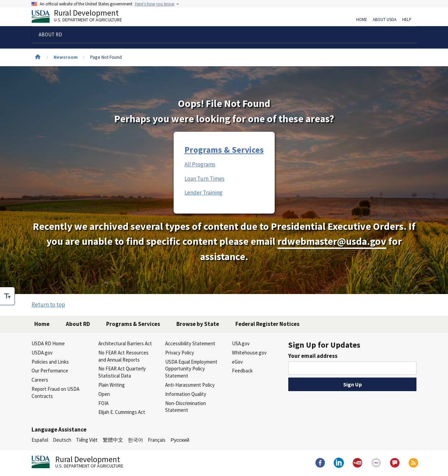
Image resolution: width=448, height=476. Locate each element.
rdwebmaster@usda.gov (332, 241)
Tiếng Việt (87, 440)
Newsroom (66, 57)
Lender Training (203, 193)
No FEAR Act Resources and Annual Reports (123, 356)
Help (407, 20)
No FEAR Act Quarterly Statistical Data (122, 372)
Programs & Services (224, 150)
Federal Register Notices (267, 324)
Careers (40, 380)
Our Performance (50, 371)
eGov (237, 362)
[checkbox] (7, 296)
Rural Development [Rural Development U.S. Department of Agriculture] (82, 17)
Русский (180, 440)
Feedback (242, 371)
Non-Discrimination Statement (186, 407)
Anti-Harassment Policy (190, 385)
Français (157, 440)
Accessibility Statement (190, 343)
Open (104, 394)
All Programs (200, 164)
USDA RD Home (48, 343)
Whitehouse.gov (249, 353)
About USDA (385, 20)
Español (40, 440)
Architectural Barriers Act (125, 343)
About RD (78, 324)
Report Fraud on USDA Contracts (55, 392)
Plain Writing (112, 385)
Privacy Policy (180, 353)
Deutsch (62, 440)
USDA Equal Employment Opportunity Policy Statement (191, 369)
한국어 (135, 440)
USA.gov (241, 343)
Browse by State (198, 324)
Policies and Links (50, 362)
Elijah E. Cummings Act (122, 412)
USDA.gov (42, 353)
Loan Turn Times (204, 179)
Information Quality (186, 394)
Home (362, 20)
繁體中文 (113, 440)
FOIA (103, 403)
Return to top (48, 305)
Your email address (313, 356)
